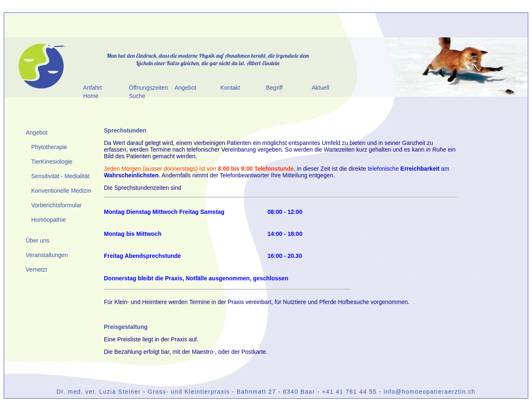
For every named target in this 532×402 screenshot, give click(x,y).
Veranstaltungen (47, 255)
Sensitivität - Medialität (60, 176)
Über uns (38, 240)
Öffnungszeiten (148, 88)
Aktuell (320, 88)
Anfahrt (92, 88)
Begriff (274, 88)
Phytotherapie (49, 147)
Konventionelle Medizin (61, 191)
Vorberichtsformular (56, 205)
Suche (137, 96)
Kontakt (230, 88)
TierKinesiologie (52, 162)
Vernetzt (36, 270)
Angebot (185, 88)
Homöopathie (48, 220)
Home (91, 96)
